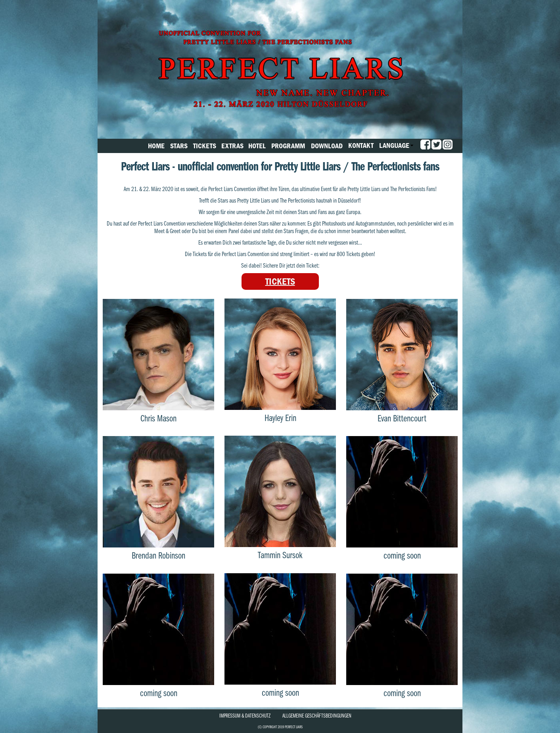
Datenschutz (258, 716)
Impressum (230, 716)
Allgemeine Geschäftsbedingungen (317, 716)
